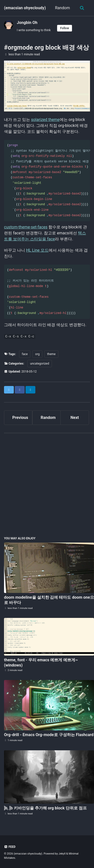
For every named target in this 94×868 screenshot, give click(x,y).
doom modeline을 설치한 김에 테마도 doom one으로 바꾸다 (49, 600)
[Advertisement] (47, 484)
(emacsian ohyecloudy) (25, 8)
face (25, 354)
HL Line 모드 (37, 250)
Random (62, 8)
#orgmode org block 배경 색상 (46, 48)
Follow (65, 28)
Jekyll (62, 854)
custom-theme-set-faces (26, 227)
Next (75, 418)
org (37, 354)
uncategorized (40, 364)
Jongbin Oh (27, 23)
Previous (20, 418)
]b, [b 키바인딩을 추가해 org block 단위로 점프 (45, 808)
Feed (10, 847)
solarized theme (45, 120)
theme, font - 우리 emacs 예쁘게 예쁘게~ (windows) (41, 663)
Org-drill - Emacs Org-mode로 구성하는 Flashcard (49, 735)
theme (51, 354)
